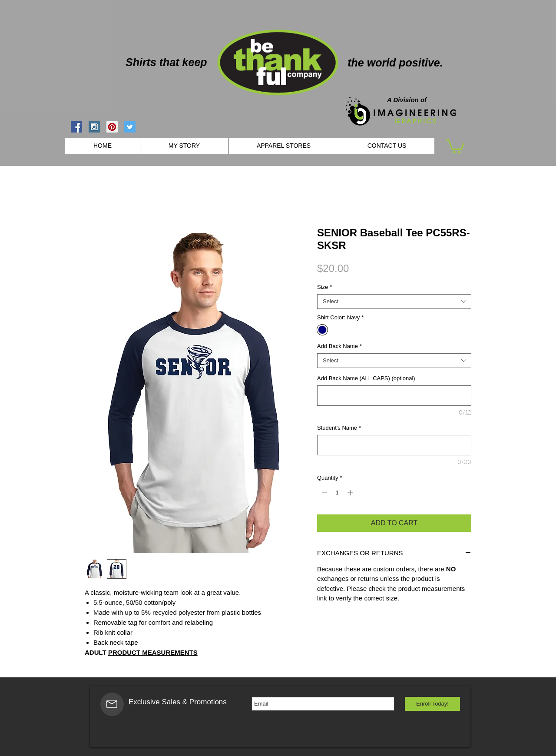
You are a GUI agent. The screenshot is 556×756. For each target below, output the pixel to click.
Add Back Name (339, 346)
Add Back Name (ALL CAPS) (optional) (366, 378)
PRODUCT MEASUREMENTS (153, 652)
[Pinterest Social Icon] (112, 127)
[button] (455, 146)
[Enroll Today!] (432, 704)
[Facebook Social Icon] (76, 127)
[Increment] (351, 493)
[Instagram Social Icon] (94, 127)
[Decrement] (324, 493)
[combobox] (394, 302)
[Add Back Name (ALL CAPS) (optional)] (394, 396)
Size (324, 287)
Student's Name (339, 428)
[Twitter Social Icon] (130, 127)
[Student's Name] (394, 445)
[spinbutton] (337, 493)
